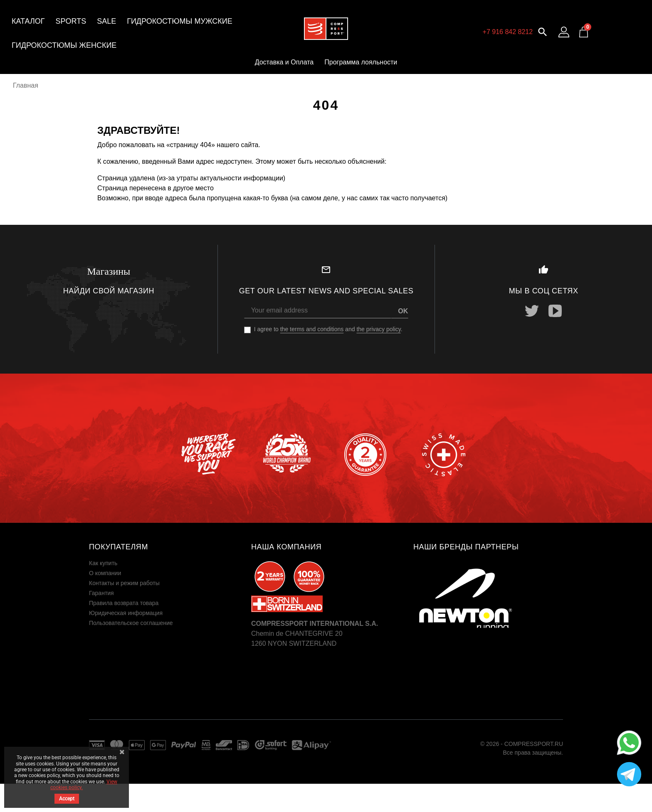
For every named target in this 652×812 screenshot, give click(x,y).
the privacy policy (378, 329)
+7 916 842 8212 (508, 32)
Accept (67, 799)
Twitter (532, 311)
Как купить (103, 563)
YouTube (555, 311)
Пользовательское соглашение (131, 623)
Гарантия (101, 593)
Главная (26, 85)
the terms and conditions (312, 329)
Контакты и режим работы (124, 583)
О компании (105, 573)
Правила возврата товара (124, 603)
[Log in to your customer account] (564, 32)
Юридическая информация (126, 613)
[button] (543, 31)
